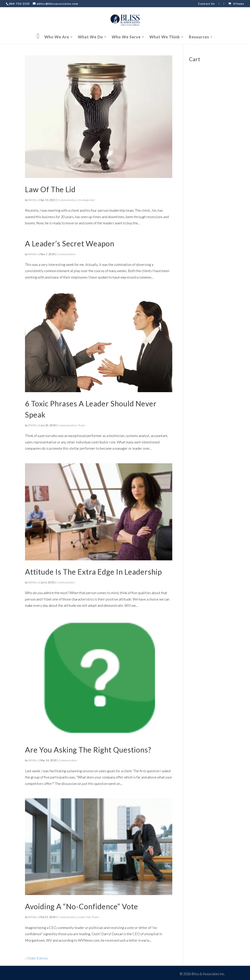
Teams (82, 425)
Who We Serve (126, 37)
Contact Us (206, 4)
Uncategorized (86, 200)
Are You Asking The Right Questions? (88, 750)
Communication (67, 200)
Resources (199, 37)
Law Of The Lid (50, 189)
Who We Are (57, 37)
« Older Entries (36, 958)
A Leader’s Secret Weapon (70, 243)
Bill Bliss (33, 200)
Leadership (84, 917)
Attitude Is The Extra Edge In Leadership (93, 572)
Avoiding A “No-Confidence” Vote (82, 906)
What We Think (165, 37)
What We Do (90, 37)
